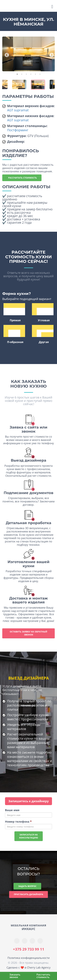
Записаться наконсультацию (29, 836)
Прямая (14, 313)
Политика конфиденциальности (28, 958)
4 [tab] (31, 74)
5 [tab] (35, 74)
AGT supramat (18, 110)
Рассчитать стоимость (22, 178)
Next (51, 54)
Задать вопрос (27, 886)
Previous (6, 54)
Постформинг (18, 130)
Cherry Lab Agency (39, 967)
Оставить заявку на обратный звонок (28, 633)
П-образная (14, 334)
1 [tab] (17, 74)
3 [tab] (26, 74)
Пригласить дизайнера (28, 894)
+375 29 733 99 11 (29, 949)
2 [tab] (22, 74)
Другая (43, 334)
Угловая (43, 313)
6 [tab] (40, 74)
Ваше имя (12, 810)
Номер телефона (18, 822)
